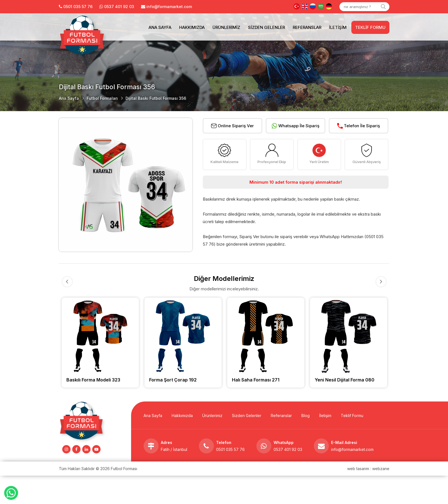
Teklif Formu (370, 27)
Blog (306, 416)
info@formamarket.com (352, 449)
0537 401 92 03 (119, 7)
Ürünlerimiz (226, 27)
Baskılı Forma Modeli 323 (93, 380)
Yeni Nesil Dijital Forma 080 (345, 380)
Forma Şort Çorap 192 (173, 380)
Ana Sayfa (160, 27)
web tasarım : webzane (368, 469)
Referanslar (307, 27)
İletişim (338, 27)
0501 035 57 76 (230, 449)
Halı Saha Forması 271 (256, 380)
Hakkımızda (192, 27)
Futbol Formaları (102, 98)
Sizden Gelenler (266, 27)
